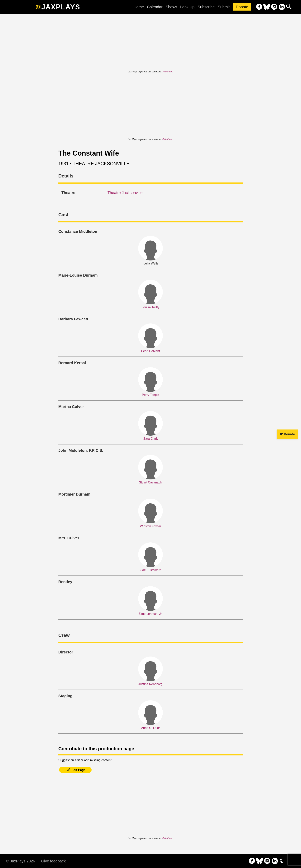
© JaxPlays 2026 (21, 861)
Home (139, 7)
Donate (242, 7)
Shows (171, 7)
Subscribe (206, 7)
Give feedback (53, 861)
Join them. (168, 72)
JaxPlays (61, 7)
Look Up (187, 7)
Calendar (155, 7)
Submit (224, 7)
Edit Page (75, 770)
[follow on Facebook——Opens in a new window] (259, 7)
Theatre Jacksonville (125, 193)
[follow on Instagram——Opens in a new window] (274, 7)
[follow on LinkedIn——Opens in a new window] (282, 7)
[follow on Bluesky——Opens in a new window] (267, 7)
